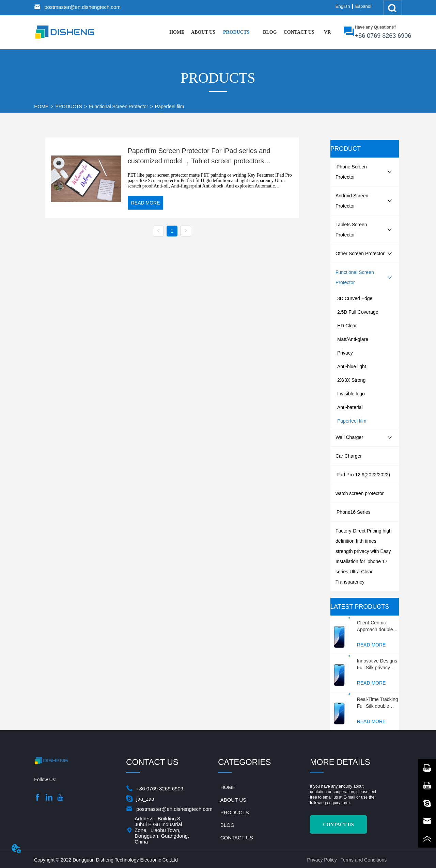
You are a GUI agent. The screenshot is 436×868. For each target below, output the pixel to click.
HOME (41, 107)
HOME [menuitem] (177, 32)
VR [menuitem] (327, 32)
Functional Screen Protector (119, 107)
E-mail (349, 797)
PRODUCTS (69, 107)
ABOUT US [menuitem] (203, 32)
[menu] (252, 32)
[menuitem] (236, 32)
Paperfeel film (170, 107)
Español (363, 6)
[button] (236, 32)
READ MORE (146, 203)
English (343, 6)
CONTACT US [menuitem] (299, 32)
